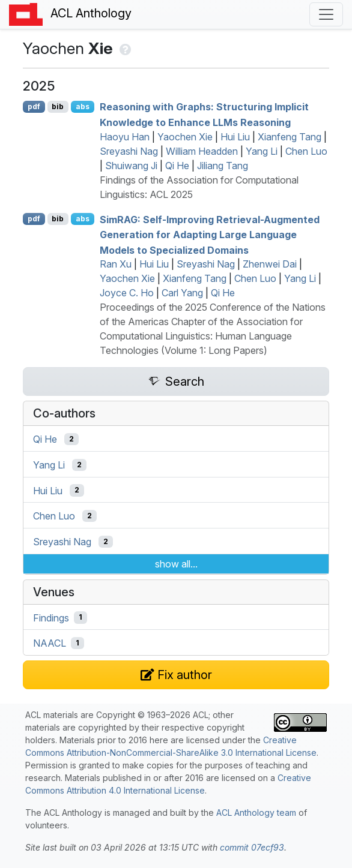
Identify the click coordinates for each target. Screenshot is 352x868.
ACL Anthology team (256, 813)
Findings (51, 617)
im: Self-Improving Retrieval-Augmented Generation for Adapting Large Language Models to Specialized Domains (210, 234)
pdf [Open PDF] (34, 106)
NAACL (50, 643)
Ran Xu (116, 264)
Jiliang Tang (223, 166)
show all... (176, 564)
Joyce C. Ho (127, 293)
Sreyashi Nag (129, 151)
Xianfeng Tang (290, 137)
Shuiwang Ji (131, 166)
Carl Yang (182, 293)
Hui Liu (235, 137)
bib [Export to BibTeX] (58, 106)
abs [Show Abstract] (83, 106)
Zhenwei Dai (270, 264)
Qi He (177, 166)
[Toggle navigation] (326, 14)
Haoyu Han (125, 137)
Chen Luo (306, 151)
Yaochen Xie (185, 137)
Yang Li (262, 151)
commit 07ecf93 (252, 847)
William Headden (202, 151)
